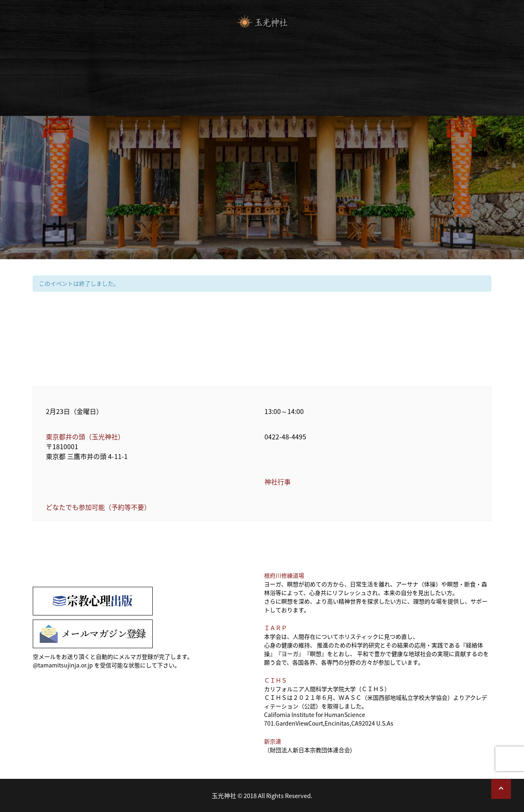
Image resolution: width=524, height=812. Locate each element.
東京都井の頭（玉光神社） (85, 437)
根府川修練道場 (284, 575)
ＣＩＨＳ (276, 680)
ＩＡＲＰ (276, 628)
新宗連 (273, 741)
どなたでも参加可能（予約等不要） (98, 507)
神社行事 (278, 482)
